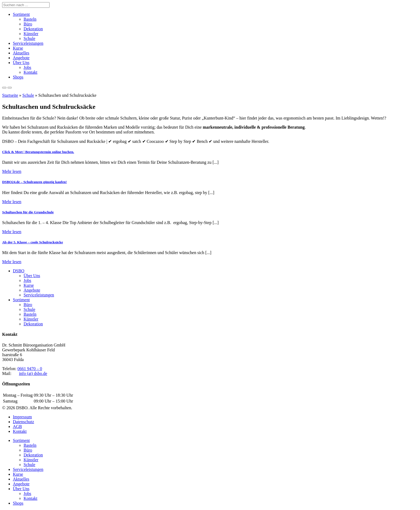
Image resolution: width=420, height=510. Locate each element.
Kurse (18, 48)
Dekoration (33, 29)
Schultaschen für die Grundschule (28, 212)
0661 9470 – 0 (30, 369)
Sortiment (21, 14)
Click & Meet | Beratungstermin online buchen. (38, 152)
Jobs (27, 67)
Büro (28, 24)
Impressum (22, 417)
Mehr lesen (12, 171)
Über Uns (21, 63)
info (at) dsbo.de (33, 373)
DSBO (19, 271)
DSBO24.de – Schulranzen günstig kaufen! (34, 182)
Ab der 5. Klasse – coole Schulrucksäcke (33, 242)
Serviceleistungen (28, 43)
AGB (17, 427)
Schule (29, 38)
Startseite (10, 95)
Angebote (21, 58)
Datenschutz (23, 422)
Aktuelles (21, 53)
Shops (18, 77)
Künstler (31, 34)
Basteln (30, 19)
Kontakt (31, 72)
